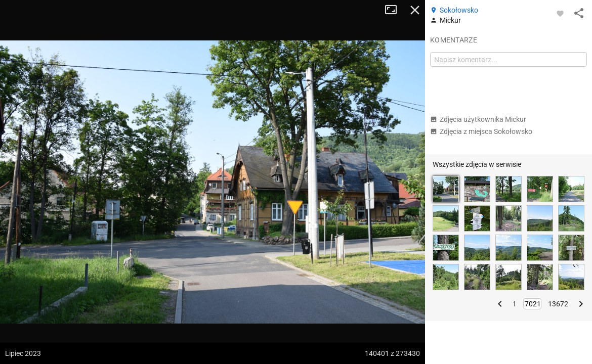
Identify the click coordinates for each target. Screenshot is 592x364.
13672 (558, 304)
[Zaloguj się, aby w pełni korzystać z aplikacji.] (560, 13)
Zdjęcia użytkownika (478, 119)
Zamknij (415, 10)
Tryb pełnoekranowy (395, 10)
